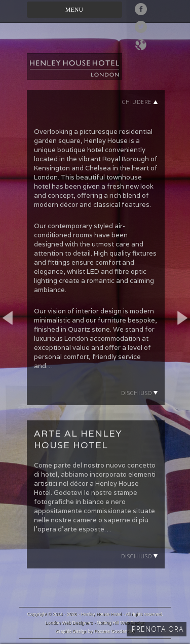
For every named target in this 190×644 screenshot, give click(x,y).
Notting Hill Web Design (121, 623)
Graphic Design (71, 631)
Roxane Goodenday (115, 631)
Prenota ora (158, 629)
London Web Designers (69, 623)
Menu (74, 10)
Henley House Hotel (101, 614)
